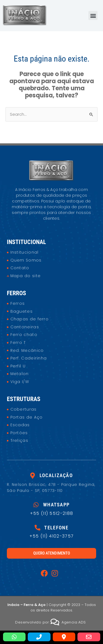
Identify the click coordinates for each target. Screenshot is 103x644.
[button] (93, 15)
